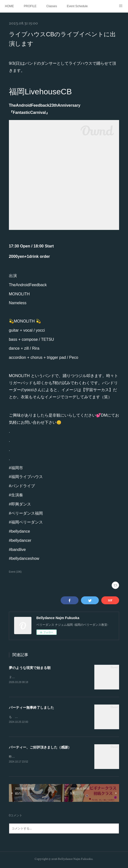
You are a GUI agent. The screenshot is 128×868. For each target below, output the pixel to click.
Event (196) (15, 572)
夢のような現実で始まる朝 (30, 668)
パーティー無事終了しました (31, 708)
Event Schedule (77, 6)
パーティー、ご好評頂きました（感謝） (40, 748)
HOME (9, 6)
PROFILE (30, 6)
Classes (52, 6)
